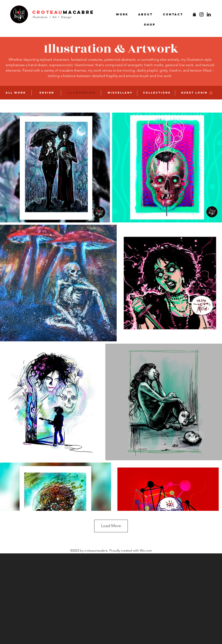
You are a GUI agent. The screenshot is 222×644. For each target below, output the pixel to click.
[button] (194, 14)
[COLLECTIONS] (157, 93)
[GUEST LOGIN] (195, 93)
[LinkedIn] (209, 14)
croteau (48, 12)
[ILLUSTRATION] (82, 93)
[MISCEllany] (121, 93)
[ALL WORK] (16, 93)
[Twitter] (201, 14)
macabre (78, 12)
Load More (111, 526)
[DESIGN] (47, 93)
